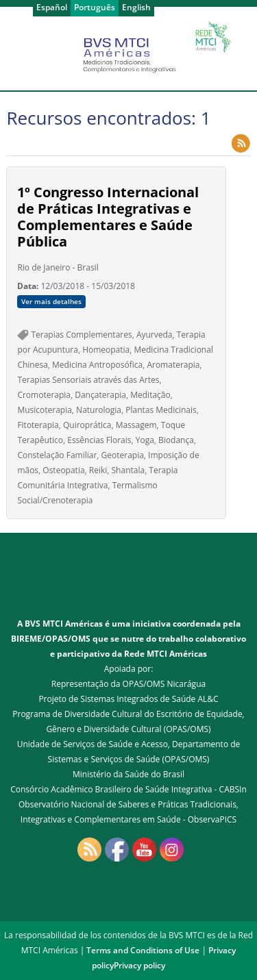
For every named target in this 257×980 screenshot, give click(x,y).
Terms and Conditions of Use (143, 950)
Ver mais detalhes (51, 302)
